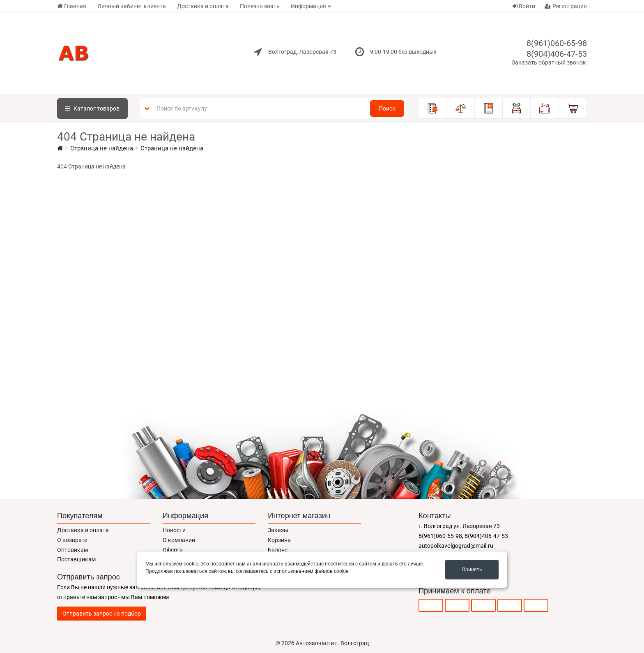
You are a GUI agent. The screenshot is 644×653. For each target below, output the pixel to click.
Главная (72, 6)
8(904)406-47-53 (557, 54)
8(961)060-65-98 (557, 43)
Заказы (278, 530)
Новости (174, 530)
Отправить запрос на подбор (102, 614)
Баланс (278, 550)
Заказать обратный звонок (549, 62)
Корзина (279, 540)
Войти (524, 6)
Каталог (92, 108)
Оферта (173, 550)
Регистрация (566, 6)
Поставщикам (76, 559)
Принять (472, 570)
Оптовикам (72, 550)
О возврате (72, 540)
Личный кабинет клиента (132, 6)
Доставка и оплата (203, 6)
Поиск (387, 108)
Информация (308, 6)
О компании (179, 540)
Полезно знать (260, 6)
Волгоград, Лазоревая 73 (302, 52)
